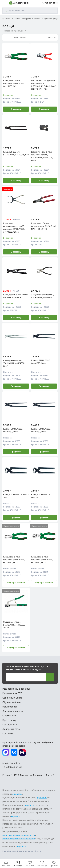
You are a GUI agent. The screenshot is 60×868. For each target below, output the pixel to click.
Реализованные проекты (16, 689)
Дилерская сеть (11, 729)
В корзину (16, 109)
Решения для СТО (12, 693)
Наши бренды (10, 707)
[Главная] (6, 864)
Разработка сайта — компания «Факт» (22, 851)
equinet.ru (17, 794)
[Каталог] (18, 864)
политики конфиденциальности (19, 835)
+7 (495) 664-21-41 (12, 767)
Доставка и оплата (13, 711)
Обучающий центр (13, 702)
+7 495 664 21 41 (50, 3)
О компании (9, 716)
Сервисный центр (12, 698)
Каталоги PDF (10, 724)
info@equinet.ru (11, 763)
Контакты (8, 733)
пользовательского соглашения (19, 839)
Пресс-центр (9, 720)
